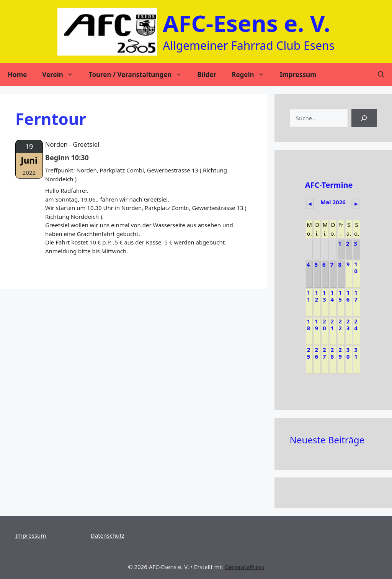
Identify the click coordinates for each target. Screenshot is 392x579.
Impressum (298, 75)
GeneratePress (244, 567)
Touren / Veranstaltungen (139, 75)
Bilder (207, 75)
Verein (61, 75)
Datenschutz (108, 535)
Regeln (252, 75)
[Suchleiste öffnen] (381, 75)
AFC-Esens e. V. (247, 23)
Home (17, 75)
